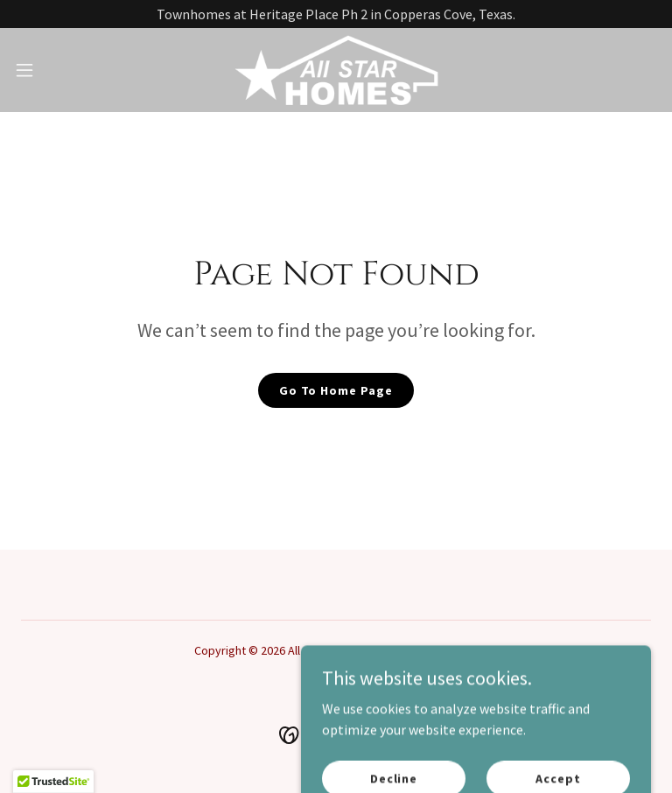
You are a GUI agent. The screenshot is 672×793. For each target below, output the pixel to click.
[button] (56, 70)
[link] (336, 70)
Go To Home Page (336, 390)
